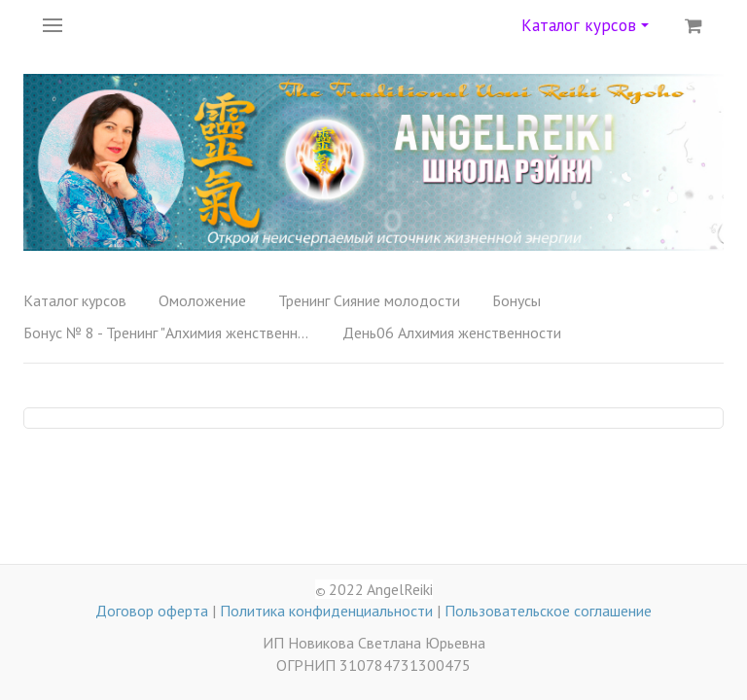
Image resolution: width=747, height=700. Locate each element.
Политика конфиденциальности (326, 611)
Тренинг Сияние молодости (369, 300)
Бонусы (516, 300)
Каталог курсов (585, 25)
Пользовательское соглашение (548, 611)
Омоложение (202, 300)
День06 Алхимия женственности (452, 332)
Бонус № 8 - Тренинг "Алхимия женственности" (169, 332)
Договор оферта (152, 611)
